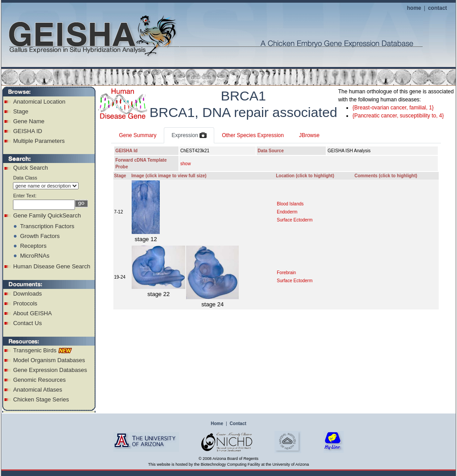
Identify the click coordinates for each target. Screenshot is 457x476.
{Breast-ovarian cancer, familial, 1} (393, 108)
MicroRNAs (35, 256)
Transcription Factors (47, 226)
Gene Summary (137, 135)
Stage (21, 111)
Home (217, 424)
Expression (189, 136)
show (185, 164)
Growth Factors (40, 236)
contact (438, 8)
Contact (238, 424)
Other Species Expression (253, 135)
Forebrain (286, 273)
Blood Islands (290, 204)
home (414, 8)
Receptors (33, 246)
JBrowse (309, 135)
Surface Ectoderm (295, 220)
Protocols (25, 303)
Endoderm (287, 212)
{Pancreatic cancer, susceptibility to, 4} (398, 116)
